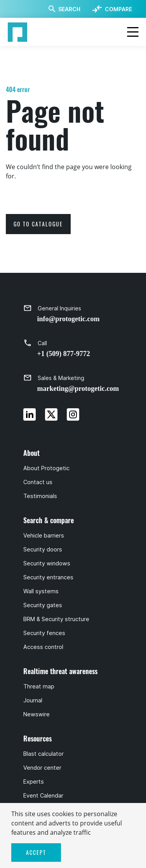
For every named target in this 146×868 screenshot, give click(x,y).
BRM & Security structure (56, 619)
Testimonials (40, 496)
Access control (43, 647)
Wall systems (41, 591)
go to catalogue (38, 224)
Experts (34, 782)
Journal (33, 700)
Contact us (38, 482)
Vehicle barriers (44, 536)
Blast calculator (43, 754)
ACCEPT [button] (36, 852)
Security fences (44, 633)
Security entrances (48, 577)
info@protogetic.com (69, 319)
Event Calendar (43, 796)
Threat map (39, 687)
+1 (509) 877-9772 (64, 354)
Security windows (47, 563)
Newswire (36, 714)
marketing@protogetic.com (78, 389)
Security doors (43, 550)
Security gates (43, 605)
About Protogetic (46, 468)
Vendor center (42, 768)
